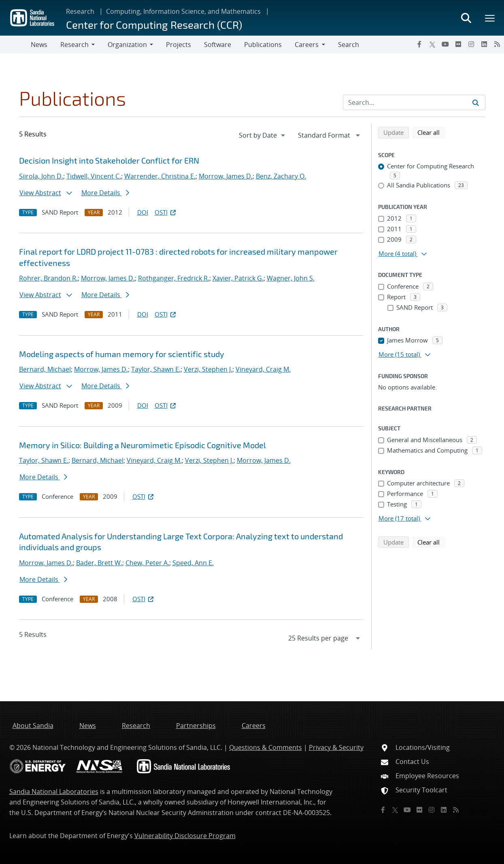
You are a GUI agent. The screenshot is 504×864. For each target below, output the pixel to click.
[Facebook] (419, 44)
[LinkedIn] (484, 44)
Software (218, 45)
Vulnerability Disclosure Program (185, 836)
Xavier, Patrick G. (238, 278)
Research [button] (74, 45)
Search (349, 45)
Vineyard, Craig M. (263, 369)
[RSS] (497, 44)
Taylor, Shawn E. (156, 369)
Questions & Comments (266, 747)
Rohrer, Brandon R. (48, 278)
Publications (263, 45)
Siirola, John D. (41, 176)
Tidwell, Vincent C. (94, 176)
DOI (143, 212)
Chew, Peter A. (147, 563)
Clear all (431, 132)
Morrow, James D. (226, 176)
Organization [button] (127, 45)
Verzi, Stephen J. (208, 369)
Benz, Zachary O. (281, 176)
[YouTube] (445, 44)
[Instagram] (471, 44)
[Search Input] (414, 102)
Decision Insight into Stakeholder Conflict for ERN (109, 160)
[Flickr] (458, 44)
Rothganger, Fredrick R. (174, 278)
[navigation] (263, 135)
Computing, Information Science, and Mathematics (183, 11)
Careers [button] (307, 45)
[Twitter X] (432, 44)
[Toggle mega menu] (490, 18)
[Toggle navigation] (15, 45)
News (39, 45)
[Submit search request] (476, 102)
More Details (105, 193)
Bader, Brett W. (99, 563)
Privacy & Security (336, 747)
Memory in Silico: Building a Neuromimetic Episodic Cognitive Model (142, 445)
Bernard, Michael (45, 369)
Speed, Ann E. (193, 563)
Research (80, 11)
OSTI (166, 212)
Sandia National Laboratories (54, 792)
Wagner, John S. (291, 278)
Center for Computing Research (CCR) (154, 24)
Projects (179, 45)
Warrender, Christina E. (160, 176)
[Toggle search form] (466, 18)
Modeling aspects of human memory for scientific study (122, 354)
